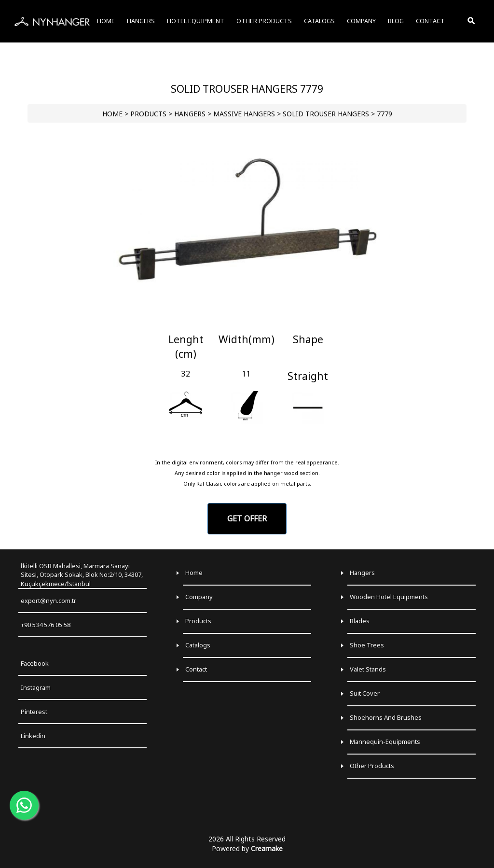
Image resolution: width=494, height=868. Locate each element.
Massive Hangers (244, 114)
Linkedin (33, 736)
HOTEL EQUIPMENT (196, 21)
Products (198, 621)
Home (194, 573)
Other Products (372, 766)
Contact (196, 669)
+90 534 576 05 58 (46, 625)
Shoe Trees (367, 645)
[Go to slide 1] (247, 321)
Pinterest (34, 712)
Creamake (267, 848)
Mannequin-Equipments (385, 742)
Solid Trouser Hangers (326, 114)
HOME (112, 114)
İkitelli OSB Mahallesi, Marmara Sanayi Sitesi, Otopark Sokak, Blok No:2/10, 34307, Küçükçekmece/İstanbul (82, 575)
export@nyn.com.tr (48, 601)
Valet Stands (368, 669)
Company (199, 597)
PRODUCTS (148, 114)
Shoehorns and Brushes (386, 717)
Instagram (36, 687)
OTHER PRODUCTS (264, 21)
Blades (360, 621)
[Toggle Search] (472, 21)
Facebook (35, 663)
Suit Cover (365, 693)
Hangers (362, 573)
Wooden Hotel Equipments (389, 597)
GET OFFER (247, 518)
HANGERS (190, 114)
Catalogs (198, 645)
